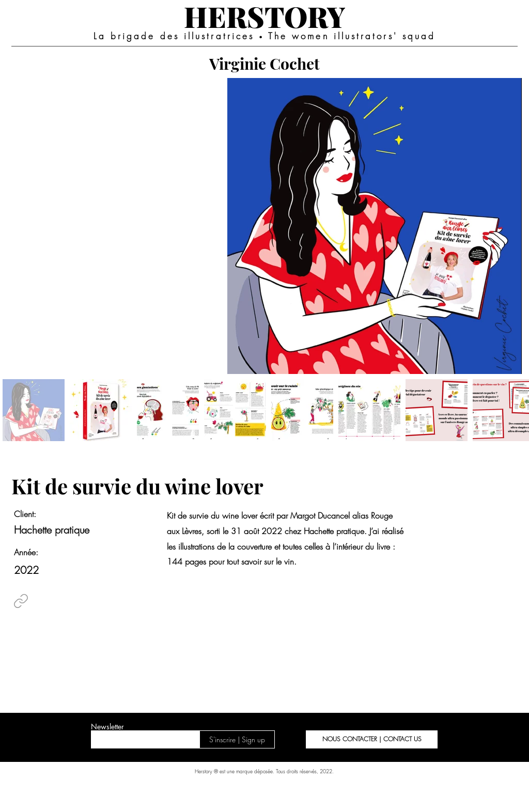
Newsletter (107, 727)
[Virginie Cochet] (264, 63)
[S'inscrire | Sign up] (237, 739)
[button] (372, 739)
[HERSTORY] (264, 16)
